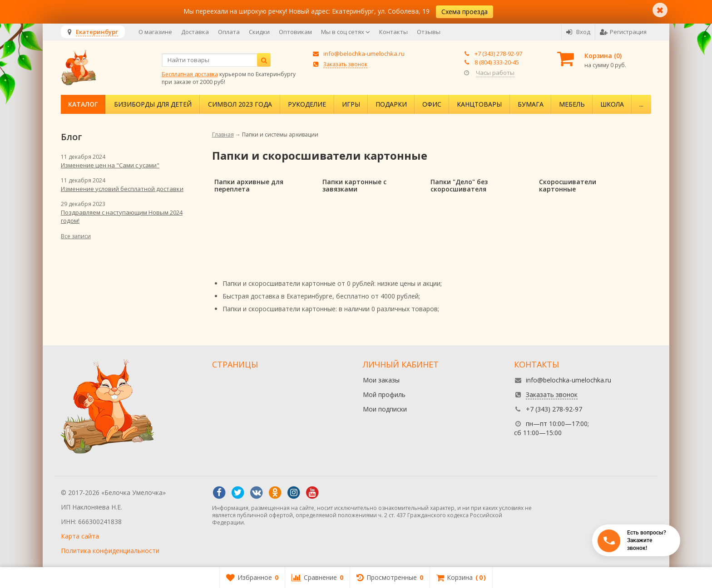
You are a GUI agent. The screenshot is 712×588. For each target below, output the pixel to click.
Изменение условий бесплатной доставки (122, 189)
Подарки (391, 104)
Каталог (83, 104)
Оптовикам (295, 32)
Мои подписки (385, 409)
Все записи (76, 236)
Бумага (531, 104)
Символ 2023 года (240, 104)
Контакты (393, 32)
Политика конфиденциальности (110, 551)
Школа (612, 104)
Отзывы (429, 32)
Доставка (195, 32)
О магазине (155, 32)
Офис (432, 104)
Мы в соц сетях (346, 32)
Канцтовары (479, 104)
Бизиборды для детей (153, 104)
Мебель (572, 104)
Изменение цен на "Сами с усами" (110, 165)
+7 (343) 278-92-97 (498, 54)
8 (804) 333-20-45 (497, 62)
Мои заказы (381, 380)
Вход (578, 32)
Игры (351, 104)
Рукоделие (307, 104)
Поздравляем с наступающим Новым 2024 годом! (122, 216)
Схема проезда (465, 12)
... (641, 104)
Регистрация (623, 32)
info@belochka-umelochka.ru (364, 54)
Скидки (259, 32)
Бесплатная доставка (190, 74)
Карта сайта (80, 536)
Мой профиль (384, 394)
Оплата (229, 32)
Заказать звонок (345, 64)
